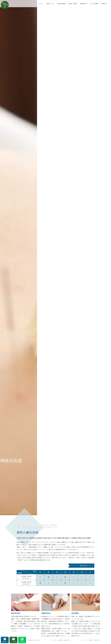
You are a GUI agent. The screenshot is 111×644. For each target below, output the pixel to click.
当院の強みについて (86, 566)
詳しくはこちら (34, 640)
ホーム (41, 4)
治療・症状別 (73, 4)
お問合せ (104, 4)
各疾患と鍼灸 (61, 4)
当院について (50, 4)
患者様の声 (83, 4)
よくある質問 (94, 4)
